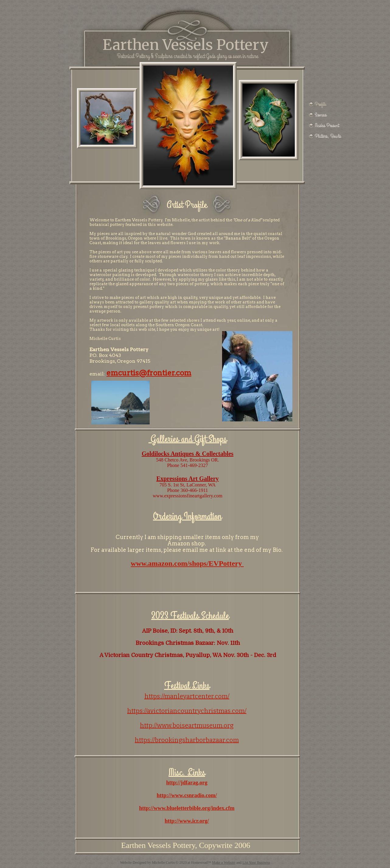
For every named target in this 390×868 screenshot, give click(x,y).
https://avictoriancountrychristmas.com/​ (187, 711)
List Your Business (256, 863)
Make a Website (224, 863)
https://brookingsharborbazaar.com (187, 740)
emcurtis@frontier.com (149, 373)
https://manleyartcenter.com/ (187, 696)
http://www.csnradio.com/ (187, 795)
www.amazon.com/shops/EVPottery (187, 563)
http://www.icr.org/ (187, 821)
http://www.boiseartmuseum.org (187, 725)
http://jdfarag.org (187, 783)
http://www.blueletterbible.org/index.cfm (187, 808)
